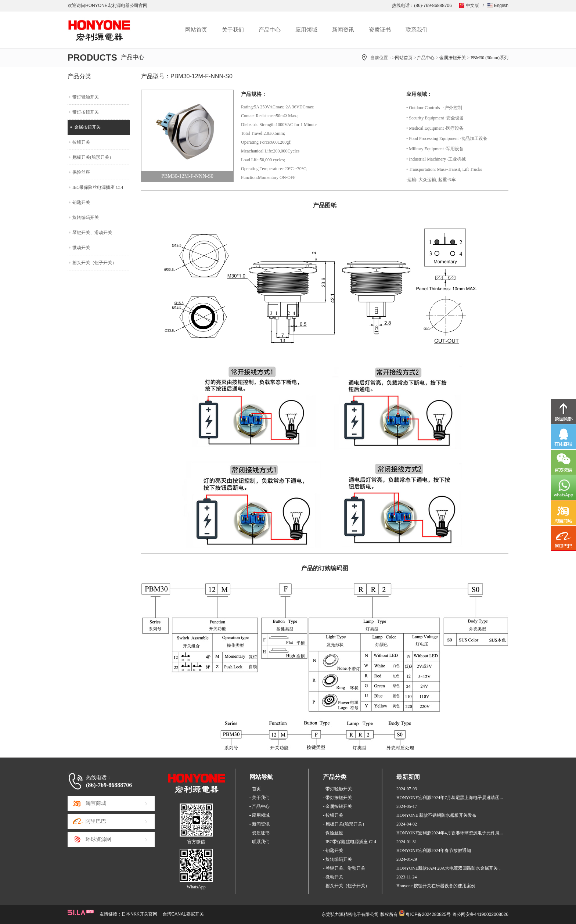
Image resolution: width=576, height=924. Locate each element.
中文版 (472, 6)
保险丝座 (81, 172)
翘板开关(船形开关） (93, 157)
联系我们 (417, 30)
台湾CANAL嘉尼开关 (183, 914)
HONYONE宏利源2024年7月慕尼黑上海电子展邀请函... (450, 798)
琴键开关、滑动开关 (92, 233)
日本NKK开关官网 (139, 914)
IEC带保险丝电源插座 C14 (98, 187)
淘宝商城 (96, 803)
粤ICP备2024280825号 (428, 914)
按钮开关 (81, 142)
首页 (256, 789)
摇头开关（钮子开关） (94, 263)
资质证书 (380, 30)
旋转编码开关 (86, 217)
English (501, 6)
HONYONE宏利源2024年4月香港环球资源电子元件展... (450, 833)
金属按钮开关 (453, 58)
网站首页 (196, 30)
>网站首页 (402, 58)
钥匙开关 (81, 202)
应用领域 (306, 30)
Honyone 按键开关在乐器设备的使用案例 (436, 886)
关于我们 (233, 30)
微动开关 (81, 248)
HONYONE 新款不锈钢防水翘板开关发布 (436, 815)
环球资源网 (98, 839)
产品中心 (270, 30)
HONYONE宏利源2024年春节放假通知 (434, 851)
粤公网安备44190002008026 (480, 914)
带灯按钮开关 (86, 112)
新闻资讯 (343, 30)
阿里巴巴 (96, 821)
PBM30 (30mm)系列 (489, 58)
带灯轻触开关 (86, 97)
